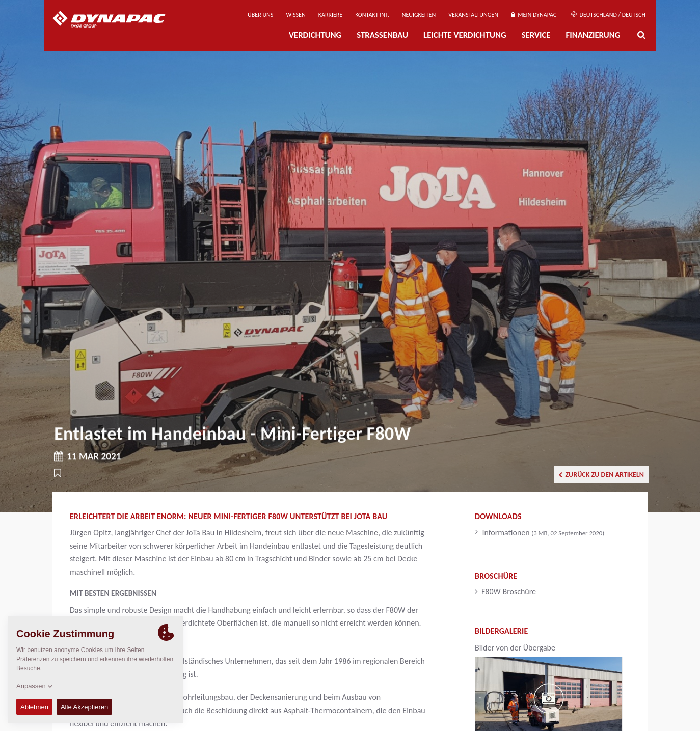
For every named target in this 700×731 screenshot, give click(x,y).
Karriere (330, 15)
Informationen (543, 533)
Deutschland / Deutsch (608, 15)
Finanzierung (593, 35)
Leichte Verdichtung (465, 35)
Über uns (260, 15)
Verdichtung (315, 35)
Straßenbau (382, 35)
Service (536, 35)
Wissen (295, 15)
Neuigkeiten (419, 15)
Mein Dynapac (534, 15)
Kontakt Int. (372, 15)
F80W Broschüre (505, 592)
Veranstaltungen (473, 15)
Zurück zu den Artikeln (601, 475)
